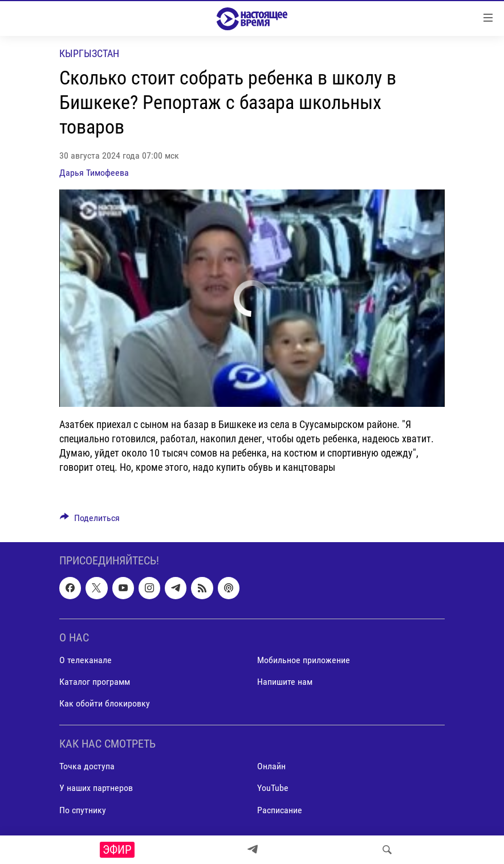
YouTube (273, 788)
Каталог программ (95, 682)
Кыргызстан (89, 53)
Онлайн (271, 767)
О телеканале (86, 660)
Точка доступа (87, 767)
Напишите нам (285, 682)
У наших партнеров (96, 788)
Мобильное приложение (304, 660)
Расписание (280, 810)
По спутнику (83, 810)
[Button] (90, 521)
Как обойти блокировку (105, 704)
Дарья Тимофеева (94, 173)
